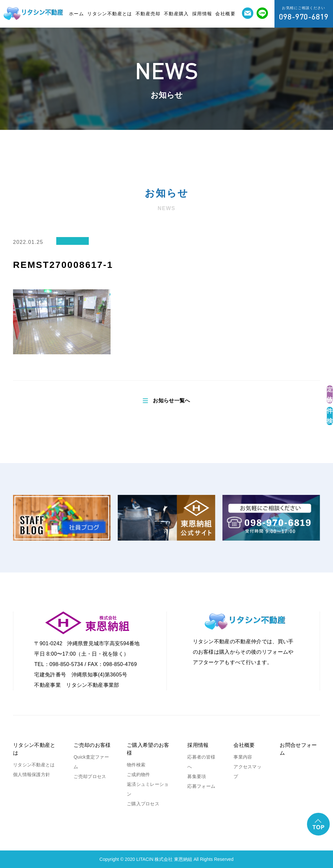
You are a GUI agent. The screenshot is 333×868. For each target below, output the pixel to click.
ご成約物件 (138, 774)
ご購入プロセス (143, 804)
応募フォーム (201, 786)
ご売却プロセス (90, 776)
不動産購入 (176, 14)
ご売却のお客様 (92, 745)
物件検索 (136, 765)
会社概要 (225, 14)
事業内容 (243, 757)
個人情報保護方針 (32, 774)
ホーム (76, 14)
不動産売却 (148, 14)
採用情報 (202, 14)
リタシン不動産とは (110, 14)
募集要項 (197, 776)
